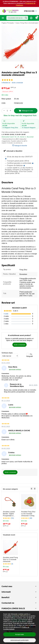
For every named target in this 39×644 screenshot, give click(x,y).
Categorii (3, 18)
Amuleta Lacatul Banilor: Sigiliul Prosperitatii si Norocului (9, 514)
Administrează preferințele (19, 640)
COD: (4, 103)
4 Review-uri (6, 83)
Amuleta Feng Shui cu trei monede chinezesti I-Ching (28, 514)
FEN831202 (18, 103)
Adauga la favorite (20, 145)
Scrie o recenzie (17, 83)
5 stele (6, 314)
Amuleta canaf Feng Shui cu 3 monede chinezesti (10, 559)
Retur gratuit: (6, 99)
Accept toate (19, 634)
